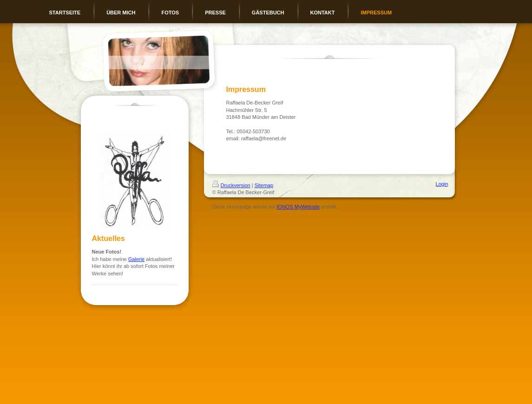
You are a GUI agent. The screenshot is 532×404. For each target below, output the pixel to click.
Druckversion (231, 185)
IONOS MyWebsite (298, 207)
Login (442, 184)
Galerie (136, 259)
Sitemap (264, 185)
